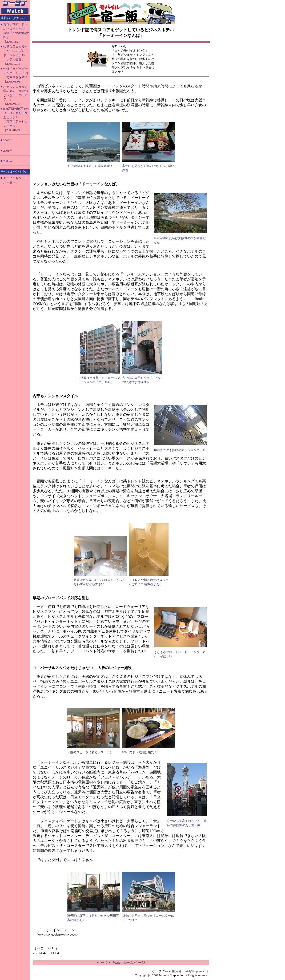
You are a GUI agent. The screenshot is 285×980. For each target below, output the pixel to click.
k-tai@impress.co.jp (197, 971)
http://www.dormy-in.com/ (58, 935)
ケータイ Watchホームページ (121, 962)
